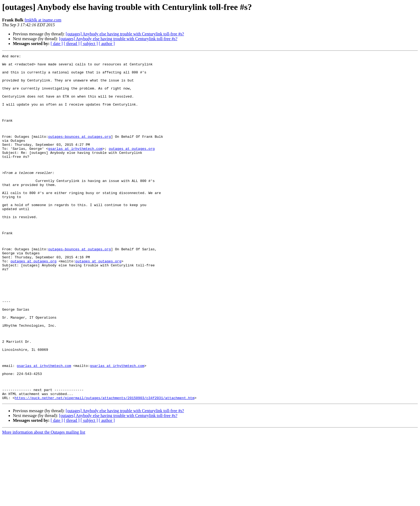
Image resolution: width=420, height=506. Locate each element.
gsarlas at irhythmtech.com (75, 168)
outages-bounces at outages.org (80, 153)
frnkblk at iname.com (43, 20)
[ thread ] (72, 44)
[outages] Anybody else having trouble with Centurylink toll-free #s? (125, 34)
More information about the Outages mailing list (44, 501)
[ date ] (57, 44)
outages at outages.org (132, 168)
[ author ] (107, 44)
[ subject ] (89, 44)
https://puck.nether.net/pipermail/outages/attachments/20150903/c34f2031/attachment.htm (105, 467)
